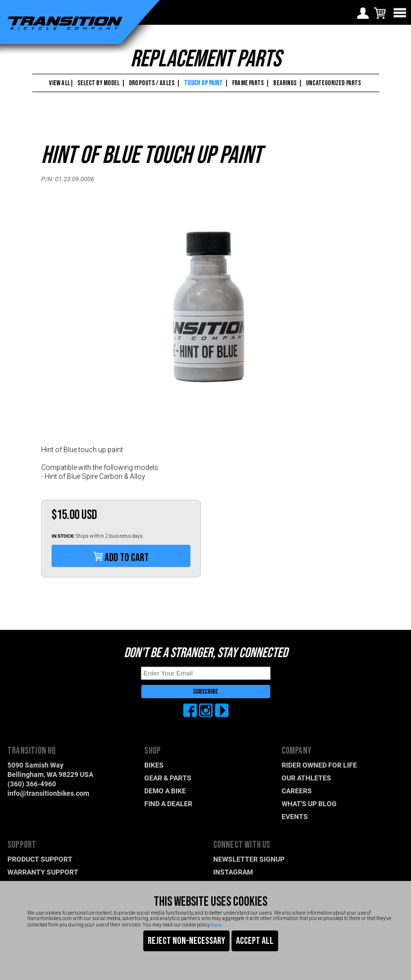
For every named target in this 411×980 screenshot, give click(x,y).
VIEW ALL (59, 83)
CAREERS (297, 791)
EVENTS (295, 816)
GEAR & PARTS (168, 778)
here (216, 925)
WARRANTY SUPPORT (43, 872)
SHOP (152, 751)
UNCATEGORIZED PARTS (333, 83)
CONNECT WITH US (242, 845)
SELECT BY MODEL (99, 83)
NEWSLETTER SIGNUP (249, 859)
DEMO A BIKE (165, 791)
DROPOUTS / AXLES (152, 83)
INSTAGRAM (233, 872)
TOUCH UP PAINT (203, 83)
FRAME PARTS (248, 83)
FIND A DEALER (168, 803)
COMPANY (296, 751)
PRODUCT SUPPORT (40, 859)
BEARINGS (285, 83)
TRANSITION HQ (32, 751)
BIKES (154, 765)
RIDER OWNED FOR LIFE (319, 765)
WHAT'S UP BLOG (309, 803)
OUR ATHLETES (306, 778)
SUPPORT (22, 845)
